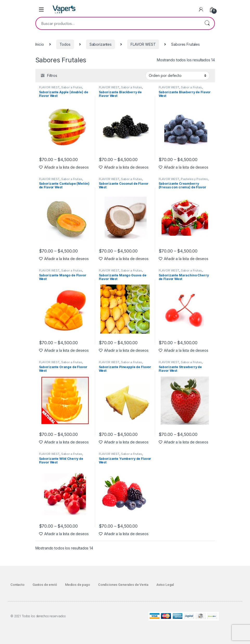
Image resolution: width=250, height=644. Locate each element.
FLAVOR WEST (143, 44)
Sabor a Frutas (72, 87)
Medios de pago (78, 585)
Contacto (17, 585)
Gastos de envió (45, 585)
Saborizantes (101, 44)
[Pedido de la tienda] (178, 76)
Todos (65, 44)
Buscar (207, 23)
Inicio (40, 44)
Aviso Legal (165, 585)
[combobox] (118, 23)
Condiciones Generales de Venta (123, 585)
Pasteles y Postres (194, 179)
